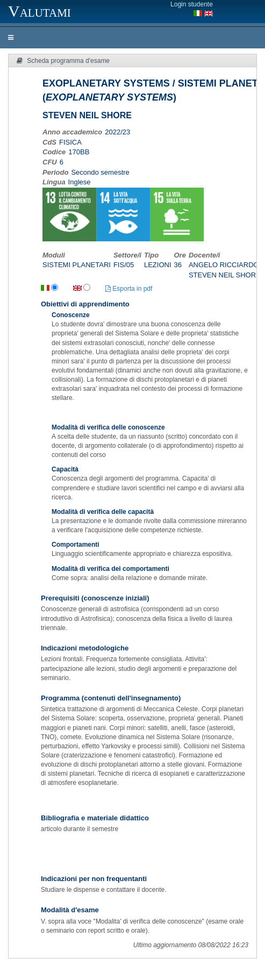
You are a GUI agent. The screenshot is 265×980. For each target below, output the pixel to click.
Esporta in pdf (129, 289)
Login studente (192, 4)
